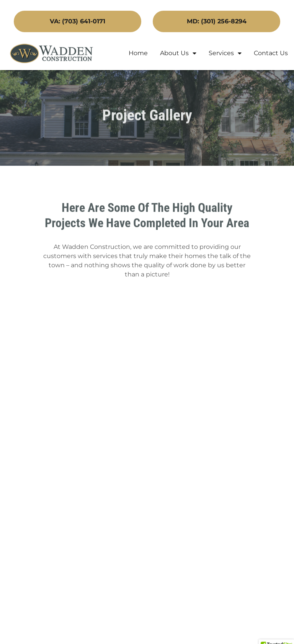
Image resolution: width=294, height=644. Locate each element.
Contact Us (271, 53)
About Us (178, 53)
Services (225, 53)
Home (138, 53)
